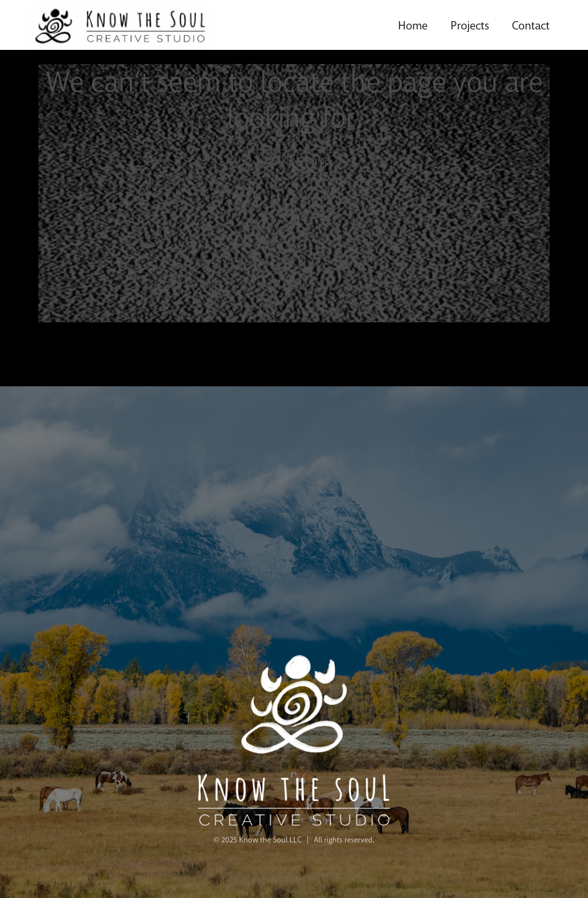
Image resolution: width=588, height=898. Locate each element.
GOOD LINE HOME (294, 161)
